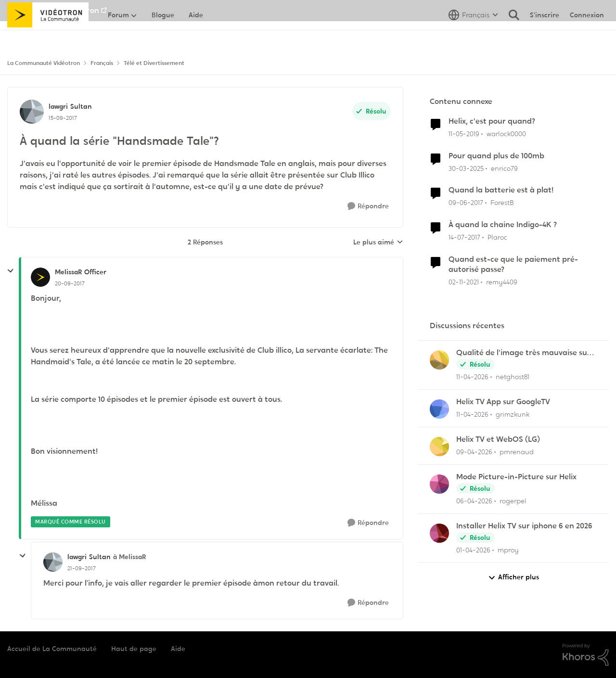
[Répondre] (368, 206)
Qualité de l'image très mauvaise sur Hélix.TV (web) (523, 353)
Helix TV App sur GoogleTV (503, 402)
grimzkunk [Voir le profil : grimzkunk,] (513, 414)
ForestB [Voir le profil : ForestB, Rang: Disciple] (502, 203)
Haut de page (134, 649)
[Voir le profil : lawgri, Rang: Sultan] (32, 112)
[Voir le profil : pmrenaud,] (439, 447)
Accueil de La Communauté (52, 649)
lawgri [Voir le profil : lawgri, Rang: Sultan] (58, 106)
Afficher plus (513, 577)
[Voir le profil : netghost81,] (439, 360)
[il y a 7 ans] (464, 134)
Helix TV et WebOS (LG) (498, 439)
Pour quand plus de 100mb (496, 156)
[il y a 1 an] (466, 168)
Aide (178, 649)
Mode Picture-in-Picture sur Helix (516, 477)
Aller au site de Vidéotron (53, 10)
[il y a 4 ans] (464, 282)
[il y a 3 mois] (472, 377)
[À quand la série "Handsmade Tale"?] (70, 283)
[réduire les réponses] (11, 271)
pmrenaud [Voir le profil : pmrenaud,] (517, 452)
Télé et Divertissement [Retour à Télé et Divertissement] (154, 63)
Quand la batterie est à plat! (501, 190)
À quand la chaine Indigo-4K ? (503, 225)
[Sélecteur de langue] (473, 36)
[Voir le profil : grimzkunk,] (439, 409)
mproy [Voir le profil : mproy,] (508, 550)
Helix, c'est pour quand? (492, 121)
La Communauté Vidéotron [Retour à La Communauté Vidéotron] (44, 63)
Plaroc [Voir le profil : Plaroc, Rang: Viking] (497, 237)
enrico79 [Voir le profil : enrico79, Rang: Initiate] (504, 168)
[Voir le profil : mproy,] (439, 533)
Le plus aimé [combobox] (378, 243)
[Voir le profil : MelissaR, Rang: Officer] (40, 277)
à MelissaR (129, 557)
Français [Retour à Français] (102, 63)
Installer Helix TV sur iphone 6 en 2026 (524, 526)
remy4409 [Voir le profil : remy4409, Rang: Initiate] (502, 282)
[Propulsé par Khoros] (586, 655)
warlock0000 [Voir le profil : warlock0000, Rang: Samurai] (506, 134)
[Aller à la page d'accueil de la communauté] (48, 36)
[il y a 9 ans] (466, 203)
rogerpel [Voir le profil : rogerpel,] (513, 501)
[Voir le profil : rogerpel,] (439, 484)
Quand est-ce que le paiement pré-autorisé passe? (513, 264)
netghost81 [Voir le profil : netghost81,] (513, 377)
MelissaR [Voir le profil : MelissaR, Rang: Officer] (68, 272)
